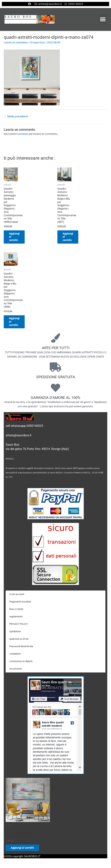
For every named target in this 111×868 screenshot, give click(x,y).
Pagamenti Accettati (20, 603)
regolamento (16, 617)
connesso (23, 134)
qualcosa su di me (19, 640)
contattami (15, 655)
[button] (103, 19)
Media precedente (16, 116)
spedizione (15, 632)
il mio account (17, 595)
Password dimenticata (21, 647)
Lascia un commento (16, 42)
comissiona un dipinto (21, 662)
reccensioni (16, 670)
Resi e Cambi (16, 610)
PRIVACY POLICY (19, 625)
